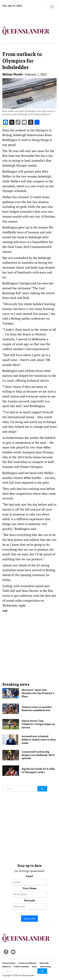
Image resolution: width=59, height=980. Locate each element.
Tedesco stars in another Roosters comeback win (37, 709)
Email (29, 876)
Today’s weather (21, 967)
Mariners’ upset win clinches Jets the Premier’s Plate (38, 693)
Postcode (30, 900)
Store (34, 967)
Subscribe (29, 919)
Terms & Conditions (27, 963)
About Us (7, 967)
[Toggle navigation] (52, 7)
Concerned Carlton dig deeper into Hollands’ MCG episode (38, 755)
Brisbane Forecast (22, 16)
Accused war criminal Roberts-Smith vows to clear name (39, 740)
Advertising (45, 967)
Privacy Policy (9, 963)
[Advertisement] (29, 647)
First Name (30, 888)
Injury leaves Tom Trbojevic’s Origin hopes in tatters (38, 724)
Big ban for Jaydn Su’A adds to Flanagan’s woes (38, 770)
